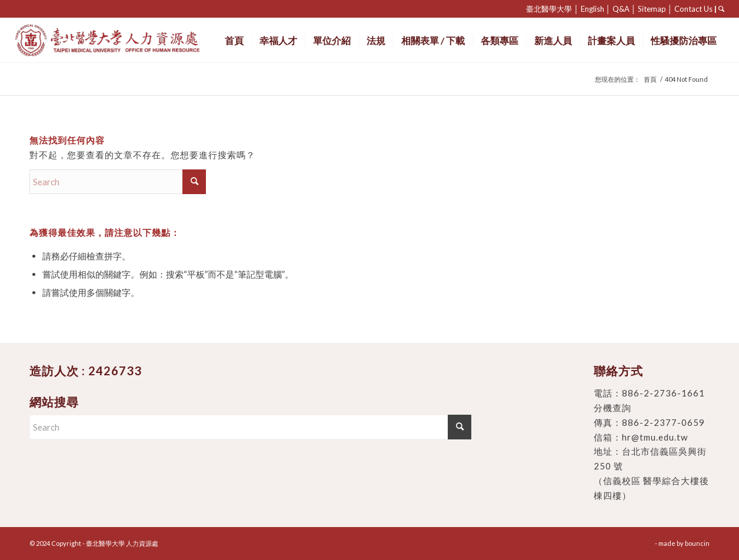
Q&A (621, 9)
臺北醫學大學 (549, 9)
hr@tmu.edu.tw (655, 437)
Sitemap (652, 9)
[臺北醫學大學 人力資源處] (133, 40)
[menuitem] (234, 40)
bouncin (697, 543)
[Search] (118, 182)
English (592, 9)
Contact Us (693, 9)
